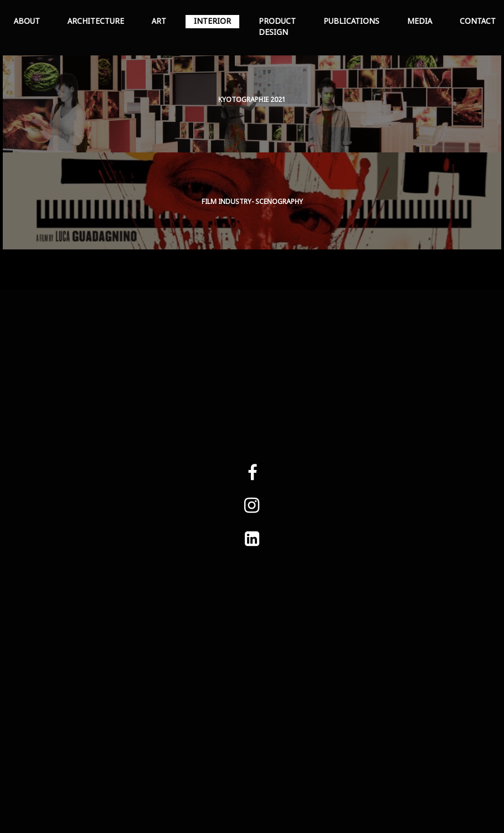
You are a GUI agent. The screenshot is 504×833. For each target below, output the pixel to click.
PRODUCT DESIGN (277, 27)
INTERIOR (212, 22)
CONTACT (478, 22)
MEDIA (420, 22)
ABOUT (27, 22)
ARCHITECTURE (96, 22)
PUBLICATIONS (351, 22)
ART (159, 22)
